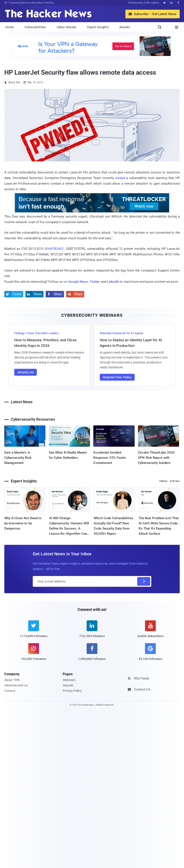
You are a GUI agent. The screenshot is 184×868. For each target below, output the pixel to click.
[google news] (150, 652)
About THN (12, 680)
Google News (78, 282)
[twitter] (34, 632)
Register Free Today (117, 377)
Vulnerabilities (35, 27)
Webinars (69, 680)
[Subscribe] (144, 581)
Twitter (95, 282)
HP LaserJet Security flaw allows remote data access (80, 72)
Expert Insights (98, 27)
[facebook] (92, 654)
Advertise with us (16, 685)
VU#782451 (55, 249)
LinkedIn (113, 282)
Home (10, 27)
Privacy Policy (72, 691)
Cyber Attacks (67, 27)
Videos (164, 481)
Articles (175, 481)
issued (120, 178)
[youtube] (150, 632)
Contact (10, 691)
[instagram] (34, 654)
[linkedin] (92, 632)
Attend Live (26, 372)
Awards (125, 27)
